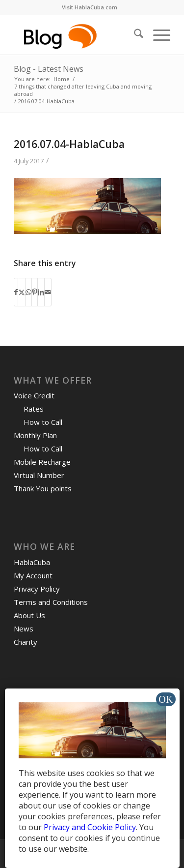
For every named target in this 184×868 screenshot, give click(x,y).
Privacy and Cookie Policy (90, 827)
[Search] (134, 35)
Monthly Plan (35, 435)
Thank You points (43, 488)
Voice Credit (34, 395)
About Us (29, 615)
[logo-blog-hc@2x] (76, 35)
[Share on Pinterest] (35, 292)
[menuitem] (90, 7)
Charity (26, 642)
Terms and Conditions (51, 602)
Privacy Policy (37, 589)
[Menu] (157, 35)
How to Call (43, 422)
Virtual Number (39, 475)
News (24, 629)
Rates (34, 409)
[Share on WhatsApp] (28, 292)
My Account (33, 575)
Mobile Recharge (42, 462)
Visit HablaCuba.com (90, 7)
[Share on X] (22, 292)
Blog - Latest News (49, 69)
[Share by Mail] (48, 292)
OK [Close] (166, 699)
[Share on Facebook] (16, 292)
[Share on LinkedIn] (41, 292)
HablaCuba (32, 562)
